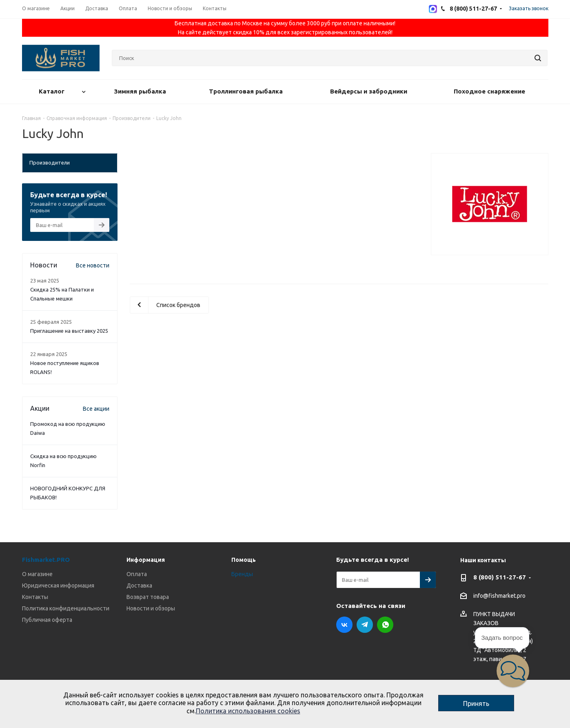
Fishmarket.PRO (46, 560)
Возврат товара (148, 597)
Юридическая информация (58, 586)
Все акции (96, 409)
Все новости (93, 265)
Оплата (137, 574)
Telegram (365, 625)
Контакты (35, 597)
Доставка (139, 586)
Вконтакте (344, 625)
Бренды (242, 574)
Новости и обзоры (151, 608)
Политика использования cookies (248, 711)
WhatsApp (385, 625)
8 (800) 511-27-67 (500, 577)
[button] (513, 671)
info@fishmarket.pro (499, 596)
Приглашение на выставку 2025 (69, 331)
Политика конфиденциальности (66, 608)
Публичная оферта (47, 620)
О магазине (37, 574)
